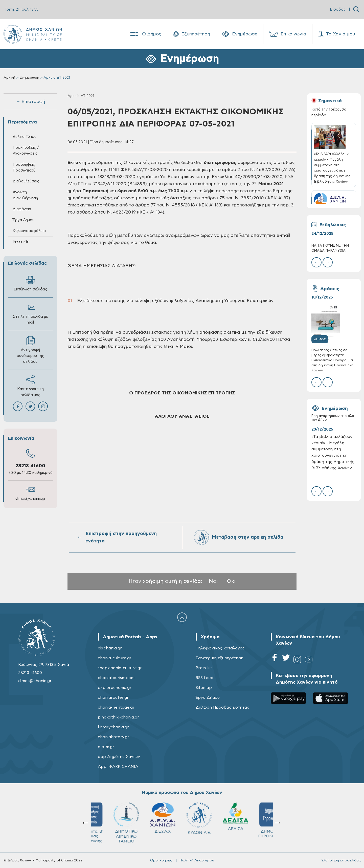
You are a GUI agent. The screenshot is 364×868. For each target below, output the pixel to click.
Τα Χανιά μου (337, 34)
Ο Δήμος (145, 34)
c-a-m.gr (106, 747)
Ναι (213, 581)
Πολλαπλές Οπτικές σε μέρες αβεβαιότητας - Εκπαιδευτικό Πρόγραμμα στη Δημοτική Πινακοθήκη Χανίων (332, 361)
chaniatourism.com (116, 678)
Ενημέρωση (240, 34)
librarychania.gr (113, 727)
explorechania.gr (115, 688)
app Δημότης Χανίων (119, 757)
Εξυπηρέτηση (192, 34)
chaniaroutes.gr (113, 697)
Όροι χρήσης (161, 860)
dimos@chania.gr (30, 499)
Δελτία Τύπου (25, 137)
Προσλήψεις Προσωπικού (24, 167)
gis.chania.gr (110, 648)
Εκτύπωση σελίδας (30, 283)
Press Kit (21, 242)
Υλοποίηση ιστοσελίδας (341, 860)
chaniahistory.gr (113, 737)
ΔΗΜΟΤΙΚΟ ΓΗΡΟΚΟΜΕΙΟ (182, 820)
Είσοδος (338, 9)
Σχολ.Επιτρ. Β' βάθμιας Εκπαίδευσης (255, 823)
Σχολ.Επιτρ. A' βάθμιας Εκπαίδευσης (219, 823)
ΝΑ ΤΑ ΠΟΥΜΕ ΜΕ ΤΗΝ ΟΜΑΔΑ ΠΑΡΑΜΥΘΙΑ (330, 248)
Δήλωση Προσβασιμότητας (222, 707)
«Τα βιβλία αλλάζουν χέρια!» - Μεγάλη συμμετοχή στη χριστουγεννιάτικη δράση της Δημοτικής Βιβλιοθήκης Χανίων (333, 452)
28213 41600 (30, 466)
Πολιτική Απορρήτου (197, 860)
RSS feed (204, 678)
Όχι (231, 581)
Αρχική (9, 78)
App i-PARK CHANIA (118, 767)
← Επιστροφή (30, 102)
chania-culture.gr (115, 658)
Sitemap (204, 688)
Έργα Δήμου (24, 220)
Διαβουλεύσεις (26, 181)
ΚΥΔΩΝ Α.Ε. (109, 819)
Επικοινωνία (288, 34)
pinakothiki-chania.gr (118, 717)
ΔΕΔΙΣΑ (146, 817)
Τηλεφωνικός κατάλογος (220, 648)
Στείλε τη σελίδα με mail (30, 313)
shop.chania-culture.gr (120, 668)
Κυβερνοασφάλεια (29, 231)
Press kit (204, 668)
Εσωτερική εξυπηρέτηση (220, 658)
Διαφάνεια (22, 209)
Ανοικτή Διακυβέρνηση (25, 195)
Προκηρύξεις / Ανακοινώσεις (26, 151)
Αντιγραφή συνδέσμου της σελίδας (30, 350)
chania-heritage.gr (116, 707)
